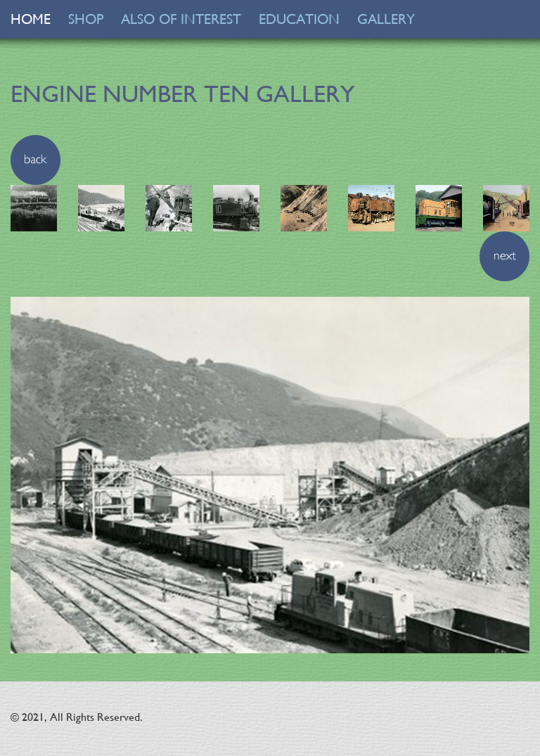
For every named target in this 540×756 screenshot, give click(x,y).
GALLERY (386, 19)
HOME (31, 19)
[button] (36, 159)
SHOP (86, 19)
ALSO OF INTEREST (181, 19)
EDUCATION (299, 19)
